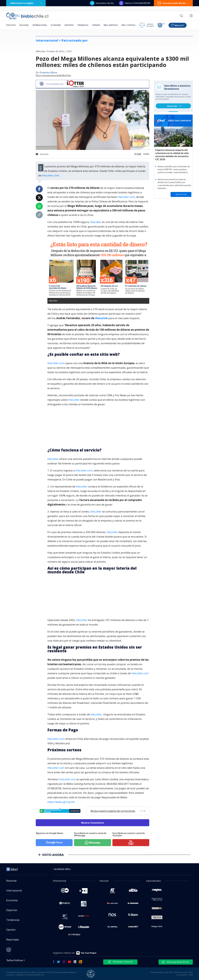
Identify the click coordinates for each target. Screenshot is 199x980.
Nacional (24, 25)
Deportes (69, 25)
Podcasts (11, 25)
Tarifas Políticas (15, 960)
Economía (56, 25)
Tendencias (83, 25)
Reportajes (13, 940)
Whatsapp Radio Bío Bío (176, 962)
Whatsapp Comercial (120, 962)
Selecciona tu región (26, 3)
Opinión (96, 25)
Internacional (40, 25)
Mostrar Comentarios (93, 823)
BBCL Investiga (111, 25)
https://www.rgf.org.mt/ (61, 802)
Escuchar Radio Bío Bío (173, 3)
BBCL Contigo (128, 25)
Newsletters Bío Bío (102, 3)
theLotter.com (51, 175)
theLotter (96, 222)
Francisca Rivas (49, 73)
